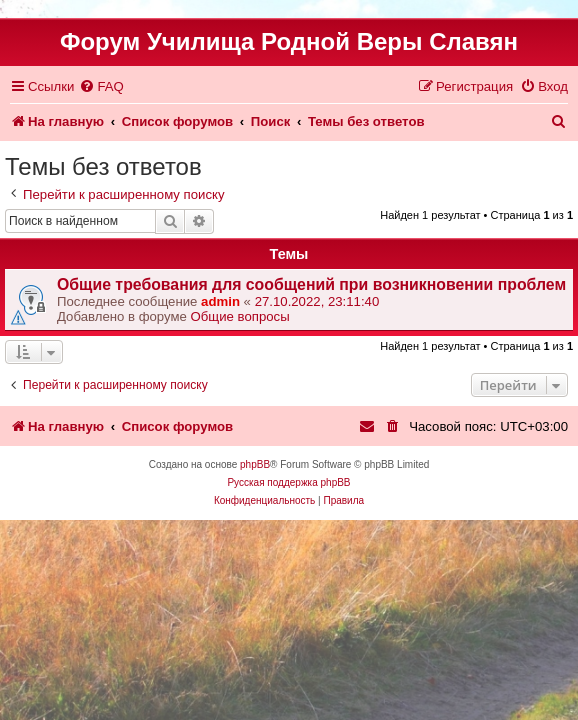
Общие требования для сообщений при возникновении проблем (311, 284)
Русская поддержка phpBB (288, 482)
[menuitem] (101, 86)
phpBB (255, 464)
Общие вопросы (240, 316)
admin (220, 301)
